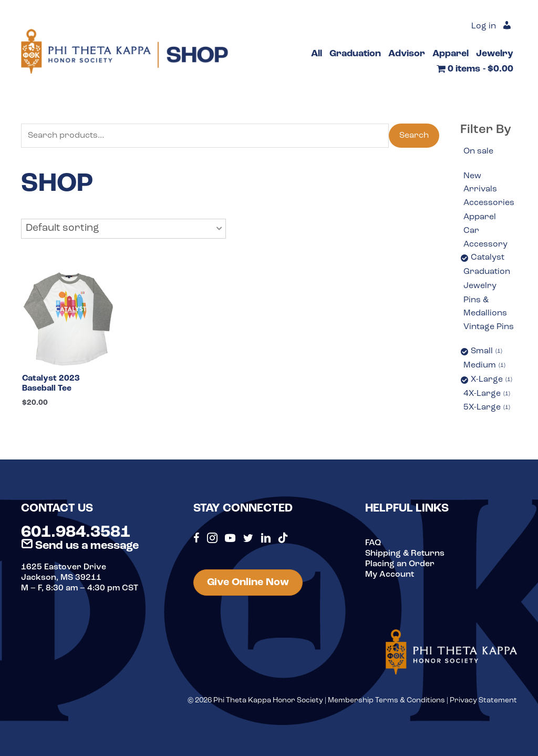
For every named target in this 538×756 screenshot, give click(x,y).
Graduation (487, 272)
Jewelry (480, 286)
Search (414, 136)
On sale (478, 151)
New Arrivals (480, 183)
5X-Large (487, 408)
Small (487, 352)
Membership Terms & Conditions (386, 701)
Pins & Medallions (485, 307)
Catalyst (488, 258)
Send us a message (80, 546)
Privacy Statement (483, 701)
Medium (484, 366)
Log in (484, 26)
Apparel (480, 217)
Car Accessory (485, 238)
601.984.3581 (76, 533)
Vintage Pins (489, 327)
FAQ (373, 543)
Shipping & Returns (405, 554)
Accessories (489, 203)
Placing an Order (400, 564)
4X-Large (487, 394)
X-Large (492, 380)
